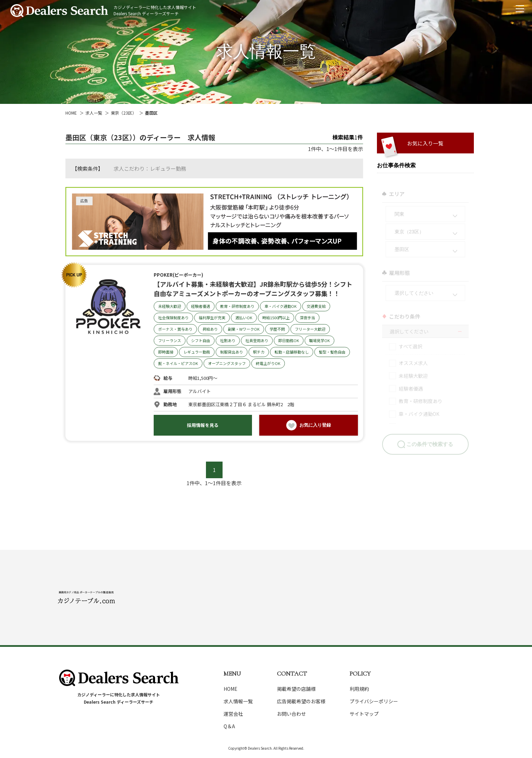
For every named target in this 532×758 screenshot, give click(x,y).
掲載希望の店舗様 (296, 689)
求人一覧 (94, 113)
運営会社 (233, 714)
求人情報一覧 (238, 701)
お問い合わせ (291, 714)
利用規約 (359, 689)
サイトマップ (364, 714)
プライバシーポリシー (374, 701)
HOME (71, 113)
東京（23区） (124, 113)
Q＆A (229, 726)
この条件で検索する (430, 440)
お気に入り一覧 (425, 143)
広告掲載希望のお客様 (301, 701)
